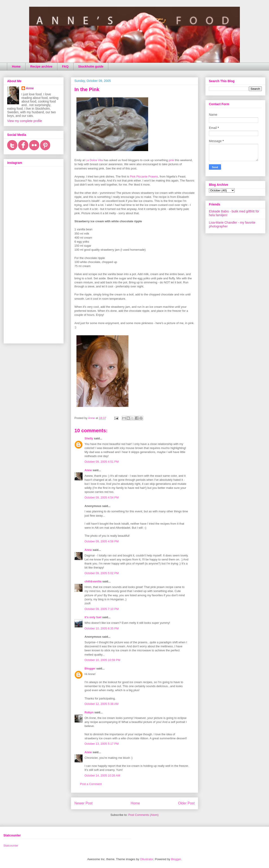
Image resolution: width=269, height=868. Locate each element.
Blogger (90, 668)
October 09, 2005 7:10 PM (102, 609)
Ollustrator (146, 859)
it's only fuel (93, 617)
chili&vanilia (93, 581)
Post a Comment (91, 784)
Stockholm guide (91, 66)
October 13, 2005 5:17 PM (102, 744)
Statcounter (11, 846)
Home (16, 66)
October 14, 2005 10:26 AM (102, 775)
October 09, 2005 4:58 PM (102, 541)
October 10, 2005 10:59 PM (102, 660)
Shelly (89, 438)
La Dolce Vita (94, 160)
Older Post (186, 803)
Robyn (89, 712)
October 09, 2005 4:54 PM (102, 497)
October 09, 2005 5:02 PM (102, 573)
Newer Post (84, 803)
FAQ (65, 66)
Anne (88, 470)
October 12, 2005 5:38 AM (102, 704)
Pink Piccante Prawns (144, 176)
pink (171, 160)
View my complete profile (25, 121)
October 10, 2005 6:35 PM (102, 628)
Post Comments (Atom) (143, 815)
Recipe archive (41, 66)
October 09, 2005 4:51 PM (102, 462)
